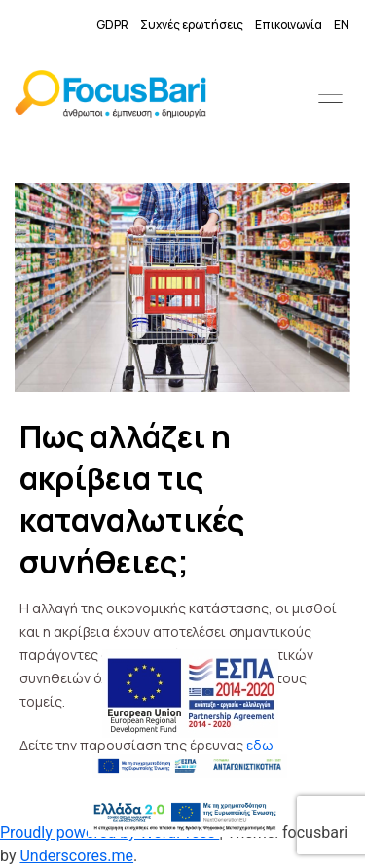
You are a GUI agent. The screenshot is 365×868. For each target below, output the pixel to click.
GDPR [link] (112, 25)
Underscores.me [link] (76, 856)
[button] (331, 97)
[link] (110, 97)
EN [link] (342, 25)
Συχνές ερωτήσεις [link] (192, 25)
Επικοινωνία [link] (289, 25)
